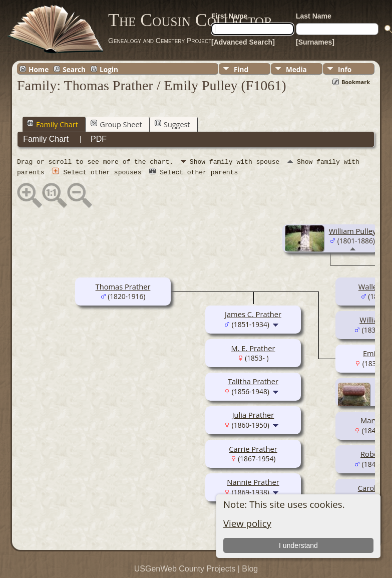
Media (296, 69)
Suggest (172, 124)
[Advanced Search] (243, 42)
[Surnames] (315, 42)
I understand (298, 545)
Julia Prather (253, 414)
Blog (250, 568)
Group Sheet (116, 124)
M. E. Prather (253, 348)
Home (39, 69)
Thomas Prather (123, 286)
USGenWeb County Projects (185, 568)
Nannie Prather (253, 481)
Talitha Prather (253, 381)
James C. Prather (253, 314)
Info (345, 69)
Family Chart (53, 124)
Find (241, 69)
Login (109, 69)
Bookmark (356, 82)
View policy (247, 523)
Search (74, 69)
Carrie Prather (253, 448)
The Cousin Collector (190, 20)
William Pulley (353, 230)
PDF (99, 139)
